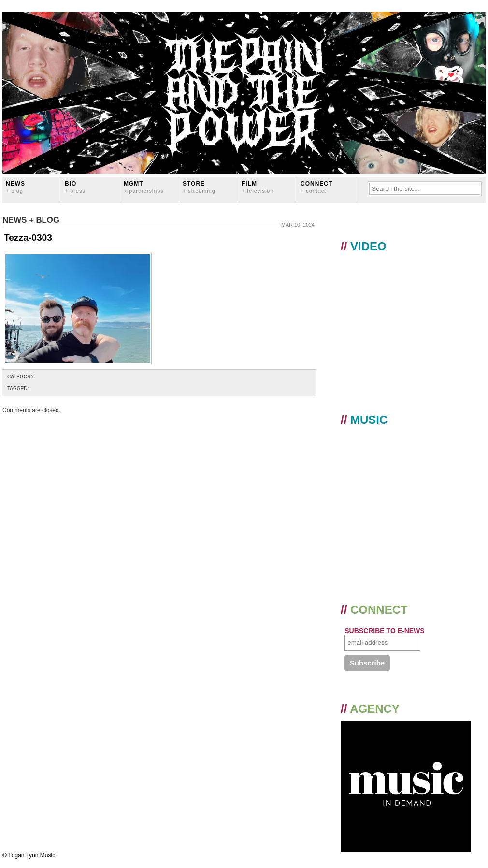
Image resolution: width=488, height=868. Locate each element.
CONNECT (316, 187)
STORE (199, 187)
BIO (75, 187)
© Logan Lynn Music (29, 855)
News (15, 187)
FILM (258, 187)
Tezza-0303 (28, 238)
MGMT (144, 187)
